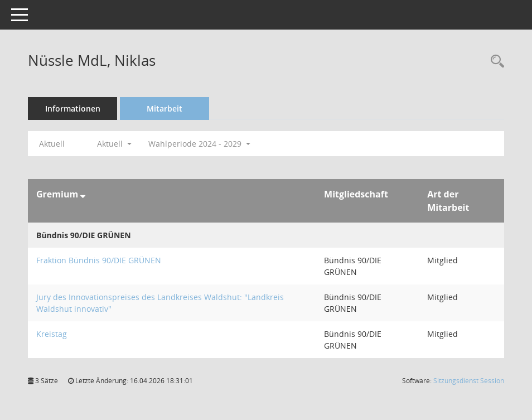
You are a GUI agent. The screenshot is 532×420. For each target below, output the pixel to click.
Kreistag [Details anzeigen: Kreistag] (52, 334)
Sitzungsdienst (469, 381)
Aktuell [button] (114, 144)
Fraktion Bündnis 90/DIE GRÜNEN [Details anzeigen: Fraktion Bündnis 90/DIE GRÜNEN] (99, 260)
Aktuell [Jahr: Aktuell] (52, 144)
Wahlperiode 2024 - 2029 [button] (199, 144)
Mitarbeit (165, 108)
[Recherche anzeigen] (495, 62)
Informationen (73, 108)
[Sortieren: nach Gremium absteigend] (83, 194)
